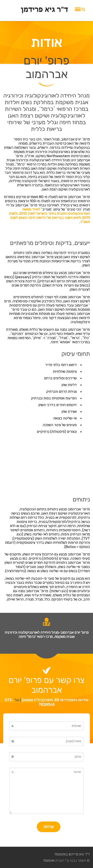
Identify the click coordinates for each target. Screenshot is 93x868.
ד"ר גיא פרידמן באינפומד (72, 854)
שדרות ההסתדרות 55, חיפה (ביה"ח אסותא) (55, 700)
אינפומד (49, 860)
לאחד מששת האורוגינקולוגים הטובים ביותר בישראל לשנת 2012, (54, 211)
